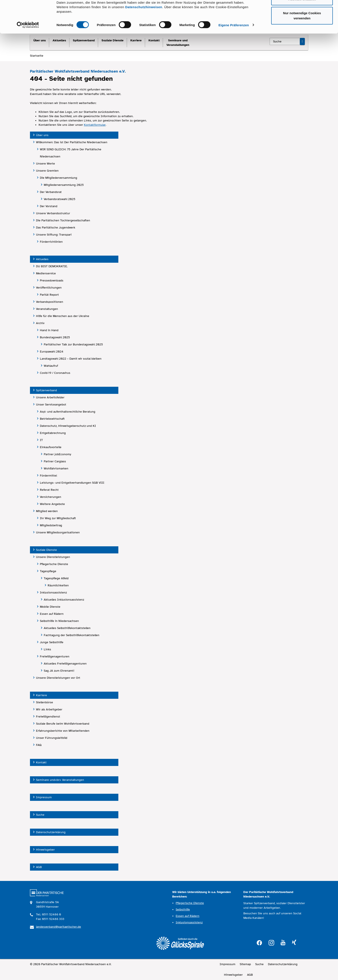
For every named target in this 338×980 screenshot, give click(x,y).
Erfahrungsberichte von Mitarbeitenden (63, 731)
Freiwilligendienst (48, 717)
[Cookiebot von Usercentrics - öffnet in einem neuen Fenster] (28, 52)
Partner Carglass (55, 461)
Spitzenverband (46, 390)
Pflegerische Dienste (54, 564)
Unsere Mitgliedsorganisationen (58, 532)
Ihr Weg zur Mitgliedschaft (58, 518)
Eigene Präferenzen (234, 52)
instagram (271, 942)
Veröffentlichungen (49, 288)
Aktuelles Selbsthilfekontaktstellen (67, 628)
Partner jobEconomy (57, 454)
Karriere (41, 695)
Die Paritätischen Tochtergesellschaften (63, 220)
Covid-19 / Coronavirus (55, 373)
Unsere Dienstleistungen (53, 557)
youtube (283, 943)
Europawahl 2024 (52, 352)
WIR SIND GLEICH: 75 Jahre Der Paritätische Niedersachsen (71, 153)
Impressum (44, 797)
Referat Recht (49, 490)
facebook (259, 942)
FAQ (39, 745)
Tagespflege (48, 571)
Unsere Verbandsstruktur (53, 213)
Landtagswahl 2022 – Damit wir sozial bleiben (71, 359)
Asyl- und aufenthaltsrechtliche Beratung (68, 412)
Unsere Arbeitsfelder (50, 397)
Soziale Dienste (46, 550)
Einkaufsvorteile (51, 447)
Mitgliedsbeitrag (51, 525)
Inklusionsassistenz (53, 593)
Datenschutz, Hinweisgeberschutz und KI (68, 426)
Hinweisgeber (45, 850)
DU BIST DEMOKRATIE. (52, 266)
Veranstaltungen (47, 309)
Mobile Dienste (50, 607)
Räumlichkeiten (58, 585)
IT (41, 440)
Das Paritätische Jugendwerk (56, 228)
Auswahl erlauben (302, 26)
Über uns (42, 135)
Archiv (40, 323)
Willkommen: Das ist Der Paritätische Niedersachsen (72, 142)
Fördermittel (48, 476)
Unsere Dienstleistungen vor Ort (58, 678)
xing (294, 943)
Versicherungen (51, 497)
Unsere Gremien (47, 171)
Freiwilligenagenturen (55, 656)
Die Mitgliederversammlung (59, 178)
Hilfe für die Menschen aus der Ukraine (63, 316)
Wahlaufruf (51, 366)
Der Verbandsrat (51, 192)
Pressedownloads (52, 280)
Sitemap (245, 964)
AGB (39, 867)
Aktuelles (42, 259)
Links (47, 649)
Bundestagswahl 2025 (55, 337)
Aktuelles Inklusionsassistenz (64, 600)
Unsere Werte (45, 164)
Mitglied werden (47, 511)
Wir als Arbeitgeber (49, 709)
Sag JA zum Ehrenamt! (59, 671)
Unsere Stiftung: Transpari (54, 235)
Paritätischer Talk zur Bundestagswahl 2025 (73, 344)
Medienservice (46, 273)
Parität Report (49, 295)
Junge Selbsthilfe (52, 642)
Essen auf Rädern (52, 614)
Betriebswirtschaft (52, 419)
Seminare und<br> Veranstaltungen (60, 780)
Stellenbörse (45, 702)
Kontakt (41, 762)
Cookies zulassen (302, 11)
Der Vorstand (49, 206)
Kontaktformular (95, 125)
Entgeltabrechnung (53, 433)
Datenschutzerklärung (51, 832)
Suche (40, 815)
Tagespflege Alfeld (56, 578)
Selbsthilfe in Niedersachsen (59, 621)
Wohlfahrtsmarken (56, 468)
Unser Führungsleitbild (52, 738)
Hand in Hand (49, 330)
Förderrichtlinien (51, 242)
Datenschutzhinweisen (144, 33)
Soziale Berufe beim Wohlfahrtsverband (63, 724)
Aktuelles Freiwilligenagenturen (65, 664)
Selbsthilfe (183, 909)
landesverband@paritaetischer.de (59, 927)
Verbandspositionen (50, 302)
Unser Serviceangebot (51, 405)
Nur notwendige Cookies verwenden (302, 42)
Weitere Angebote (52, 504)
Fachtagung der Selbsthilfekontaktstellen (72, 635)
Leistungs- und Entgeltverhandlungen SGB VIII (72, 483)
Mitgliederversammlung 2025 (64, 185)
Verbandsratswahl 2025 (59, 199)
